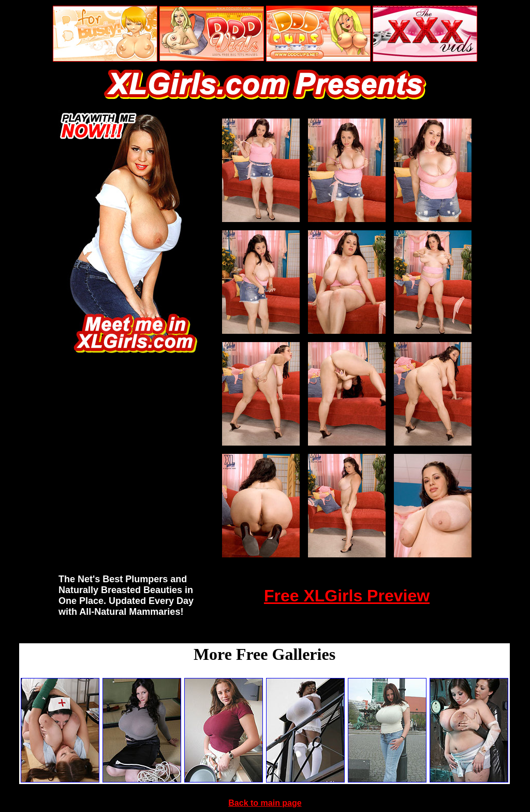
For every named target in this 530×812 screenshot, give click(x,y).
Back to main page (265, 803)
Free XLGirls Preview (347, 596)
